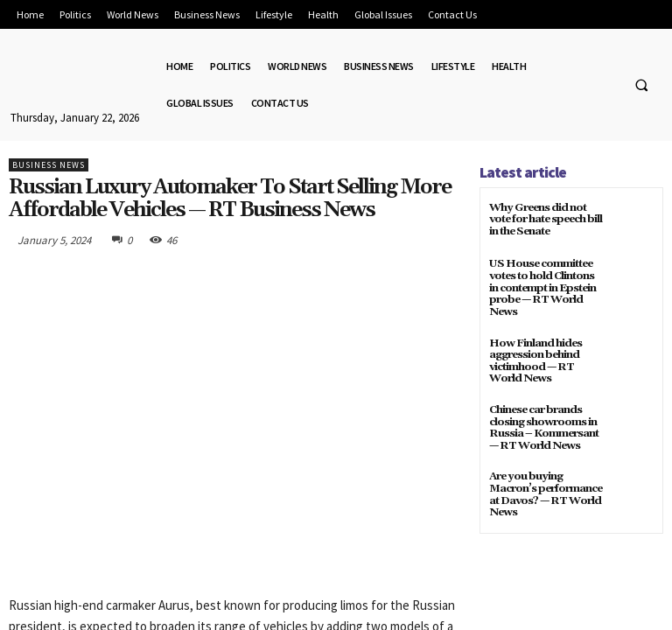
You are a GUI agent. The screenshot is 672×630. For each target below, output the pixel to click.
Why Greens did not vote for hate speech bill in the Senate (545, 219)
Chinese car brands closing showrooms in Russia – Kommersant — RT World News (543, 424)
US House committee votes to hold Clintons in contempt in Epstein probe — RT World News (542, 287)
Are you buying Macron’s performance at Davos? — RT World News (545, 490)
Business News (49, 165)
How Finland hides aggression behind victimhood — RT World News (534, 358)
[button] (641, 85)
